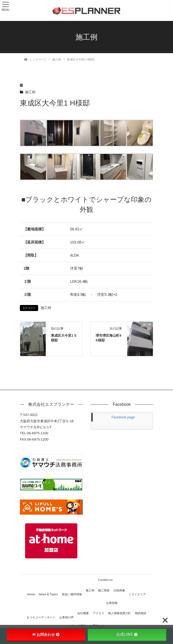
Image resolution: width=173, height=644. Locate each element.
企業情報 (112, 603)
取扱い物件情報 (72, 594)
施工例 (30, 92)
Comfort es (105, 580)
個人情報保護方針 (119, 613)
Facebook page (123, 417)
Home (31, 594)
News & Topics (48, 594)
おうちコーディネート (41, 617)
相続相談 (141, 613)
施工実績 (104, 590)
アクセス (99, 613)
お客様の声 (67, 617)
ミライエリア (137, 594)
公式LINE (127, 635)
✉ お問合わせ (46, 635)
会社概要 (83, 613)
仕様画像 (119, 590)
